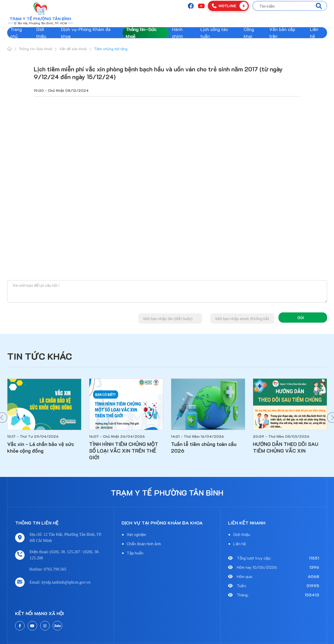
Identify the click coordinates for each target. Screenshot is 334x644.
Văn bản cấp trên (282, 33)
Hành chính (177, 33)
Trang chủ (16, 33)
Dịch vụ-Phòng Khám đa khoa (86, 33)
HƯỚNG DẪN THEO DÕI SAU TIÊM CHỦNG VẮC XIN (286, 447)
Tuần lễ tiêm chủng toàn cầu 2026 (204, 447)
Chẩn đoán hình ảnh (144, 544)
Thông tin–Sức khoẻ (141, 33)
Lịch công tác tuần (214, 33)
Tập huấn (135, 553)
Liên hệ (314, 33)
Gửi (301, 317)
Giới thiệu (41, 33)
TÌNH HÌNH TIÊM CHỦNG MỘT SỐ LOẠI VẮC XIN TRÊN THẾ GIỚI (124, 451)
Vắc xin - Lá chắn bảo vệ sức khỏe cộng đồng (41, 447)
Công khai (249, 33)
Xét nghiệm (136, 534)
